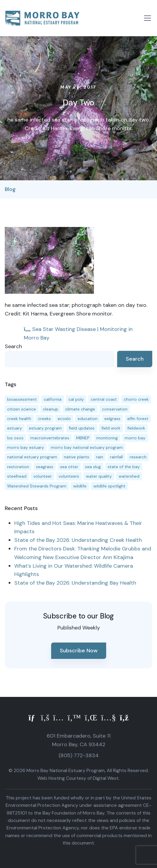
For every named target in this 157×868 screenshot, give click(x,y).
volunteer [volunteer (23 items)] (43, 476)
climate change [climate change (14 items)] (80, 409)
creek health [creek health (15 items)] (19, 419)
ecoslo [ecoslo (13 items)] (64, 419)
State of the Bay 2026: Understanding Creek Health (78, 540)
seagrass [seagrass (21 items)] (45, 467)
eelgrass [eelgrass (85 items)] (112, 419)
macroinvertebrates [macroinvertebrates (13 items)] (50, 438)
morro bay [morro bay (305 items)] (135, 438)
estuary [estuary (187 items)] (15, 428)
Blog (10, 189)
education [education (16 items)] (88, 419)
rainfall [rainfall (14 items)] (116, 457)
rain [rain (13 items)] (100, 457)
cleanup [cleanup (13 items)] (51, 409)
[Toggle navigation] (147, 18)
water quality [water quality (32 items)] (99, 476)
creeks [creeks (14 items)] (44, 419)
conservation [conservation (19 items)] (115, 409)
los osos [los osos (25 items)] (15, 438)
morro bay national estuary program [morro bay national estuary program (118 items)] (87, 447)
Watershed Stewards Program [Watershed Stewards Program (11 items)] (37, 486)
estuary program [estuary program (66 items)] (45, 428)
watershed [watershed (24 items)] (129, 476)
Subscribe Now (79, 651)
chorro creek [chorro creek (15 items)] (136, 399)
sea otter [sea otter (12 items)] (69, 467)
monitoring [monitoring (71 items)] (107, 438)
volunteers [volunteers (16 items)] (69, 476)
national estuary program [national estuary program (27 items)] (32, 457)
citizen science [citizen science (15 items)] (22, 409)
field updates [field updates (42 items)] (82, 428)
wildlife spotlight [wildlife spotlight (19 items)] (109, 486)
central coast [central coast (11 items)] (104, 399)
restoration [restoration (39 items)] (18, 467)
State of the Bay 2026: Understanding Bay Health (75, 583)
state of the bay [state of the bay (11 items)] (124, 467)
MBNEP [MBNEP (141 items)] (83, 438)
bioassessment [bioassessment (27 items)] (22, 399)
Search (13, 346)
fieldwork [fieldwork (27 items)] (136, 428)
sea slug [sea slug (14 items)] (93, 467)
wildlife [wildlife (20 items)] (80, 486)
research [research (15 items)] (138, 457)
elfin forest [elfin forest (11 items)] (138, 419)
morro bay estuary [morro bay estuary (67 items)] (26, 447)
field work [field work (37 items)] (111, 428)
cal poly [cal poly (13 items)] (76, 399)
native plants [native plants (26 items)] (77, 457)
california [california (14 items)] (53, 399)
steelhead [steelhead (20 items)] (17, 476)
